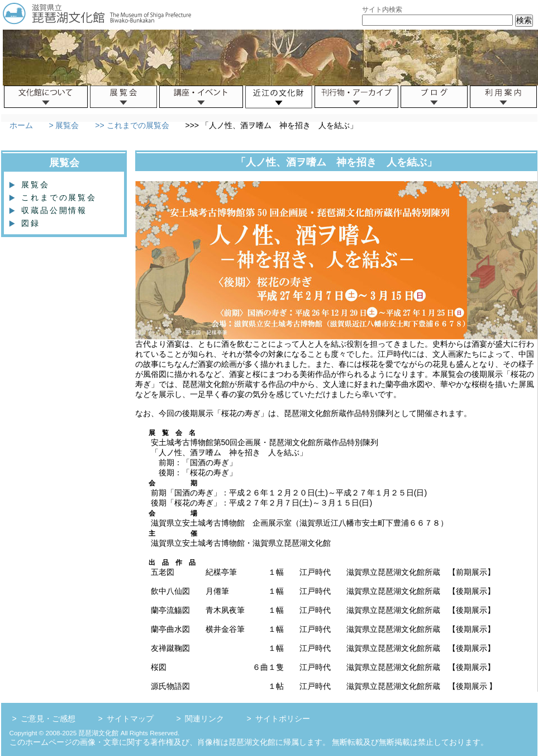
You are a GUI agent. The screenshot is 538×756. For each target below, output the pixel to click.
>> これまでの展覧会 (131, 125)
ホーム (21, 125)
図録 (26, 223)
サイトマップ (130, 719)
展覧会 (31, 185)
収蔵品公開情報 (50, 210)
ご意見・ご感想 (48, 719)
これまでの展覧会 (54, 197)
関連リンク (204, 719)
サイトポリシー (283, 719)
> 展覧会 (63, 125)
